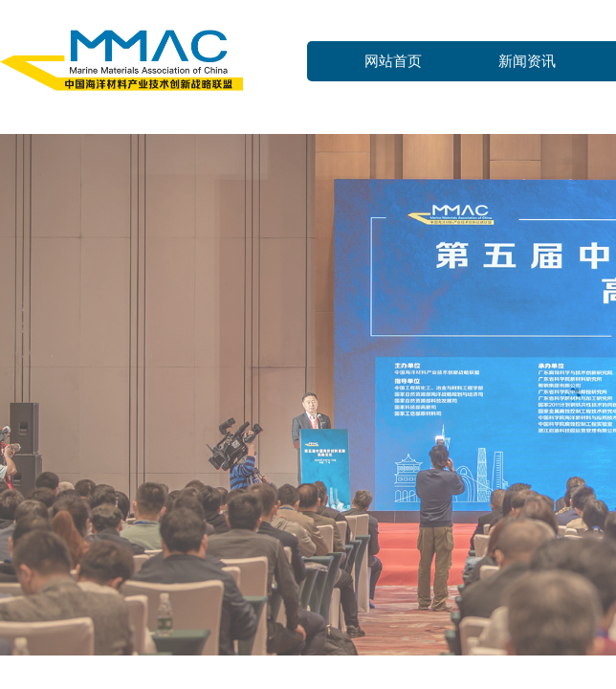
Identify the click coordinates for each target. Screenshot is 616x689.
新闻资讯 (527, 61)
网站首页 (393, 61)
